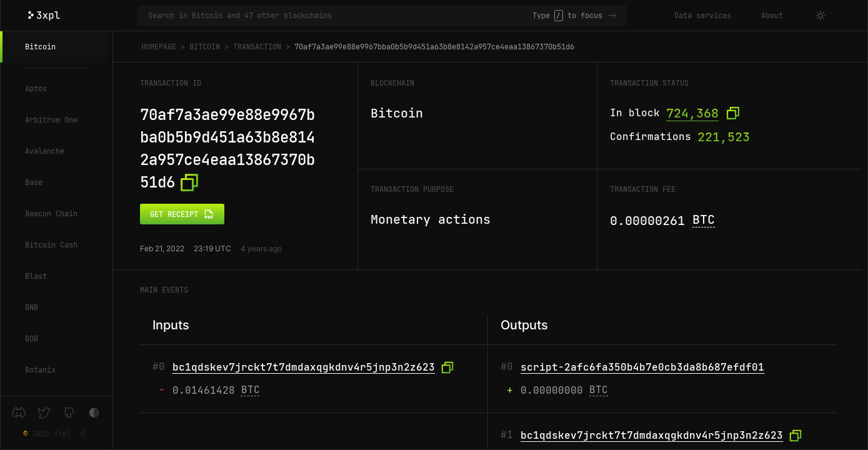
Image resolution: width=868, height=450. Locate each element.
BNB (32, 307)
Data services (703, 16)
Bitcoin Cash (51, 245)
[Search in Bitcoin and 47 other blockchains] (340, 16)
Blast (36, 276)
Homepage (159, 47)
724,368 (692, 113)
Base (34, 182)
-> (612, 16)
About (772, 16)
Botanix (40, 370)
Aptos (36, 89)
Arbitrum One (51, 120)
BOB (32, 339)
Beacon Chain (51, 214)
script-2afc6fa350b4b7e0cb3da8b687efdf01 (642, 367)
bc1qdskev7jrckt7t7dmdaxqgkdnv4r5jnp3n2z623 (304, 367)
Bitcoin (40, 47)
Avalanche (45, 151)
